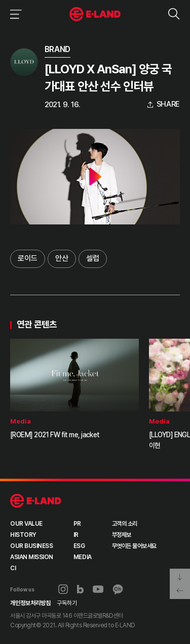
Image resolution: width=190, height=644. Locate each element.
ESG (79, 546)
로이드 (28, 258)
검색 (174, 14)
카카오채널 (118, 589)
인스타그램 (63, 589)
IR (76, 535)
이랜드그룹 (95, 14)
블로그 (81, 589)
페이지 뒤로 (180, 591)
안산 (62, 258)
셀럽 (93, 258)
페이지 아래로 (180, 576)
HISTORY (23, 535)
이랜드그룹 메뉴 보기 (14, 14)
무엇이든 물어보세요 (134, 546)
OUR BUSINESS (31, 546)
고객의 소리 (125, 524)
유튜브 (98, 589)
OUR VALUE (26, 524)
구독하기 (67, 603)
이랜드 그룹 (36, 501)
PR (77, 524)
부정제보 (122, 535)
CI (13, 568)
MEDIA (83, 557)
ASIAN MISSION (32, 557)
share (168, 104)
